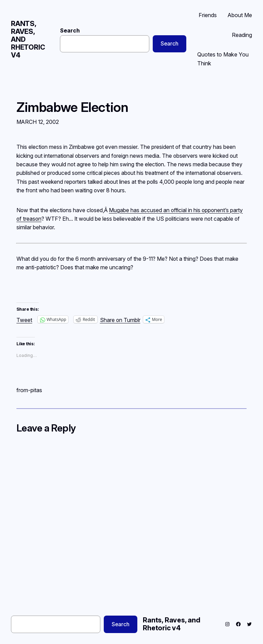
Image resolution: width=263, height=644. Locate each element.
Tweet (24, 319)
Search (70, 31)
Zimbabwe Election (72, 107)
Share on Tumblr (120, 319)
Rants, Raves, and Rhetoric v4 (172, 624)
